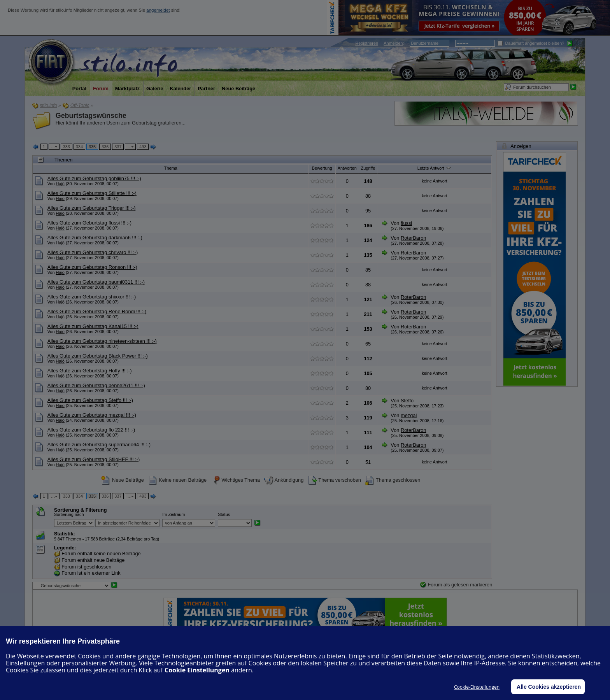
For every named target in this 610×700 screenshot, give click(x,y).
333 (67, 147)
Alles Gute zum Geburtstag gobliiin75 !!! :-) (94, 178)
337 (118, 147)
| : (379, 43)
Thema (171, 168)
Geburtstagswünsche (91, 116)
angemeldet (158, 10)
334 (79, 147)
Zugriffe (368, 168)
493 (143, 147)
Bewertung (322, 168)
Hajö (60, 184)
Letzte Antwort (435, 168)
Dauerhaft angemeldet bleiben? (531, 43)
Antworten (347, 168)
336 (105, 147)
